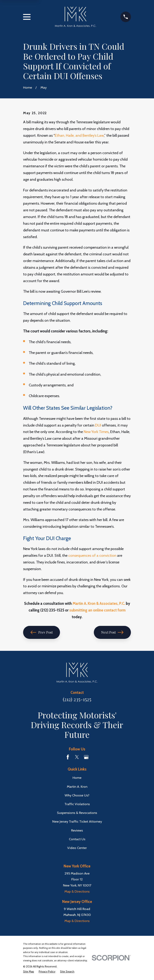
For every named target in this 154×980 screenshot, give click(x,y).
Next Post (112, 632)
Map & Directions (77, 891)
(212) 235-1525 (77, 699)
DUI (98, 425)
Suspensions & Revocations (77, 813)
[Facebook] (68, 757)
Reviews (77, 830)
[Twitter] (77, 757)
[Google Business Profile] (86, 757)
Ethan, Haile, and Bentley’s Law (79, 135)
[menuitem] (29, 972)
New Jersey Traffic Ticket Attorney (77, 821)
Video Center (77, 848)
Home (77, 778)
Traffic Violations (77, 804)
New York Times (96, 432)
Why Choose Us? (77, 795)
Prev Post (42, 632)
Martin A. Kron (77, 787)
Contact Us (77, 839)
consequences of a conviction (92, 555)
